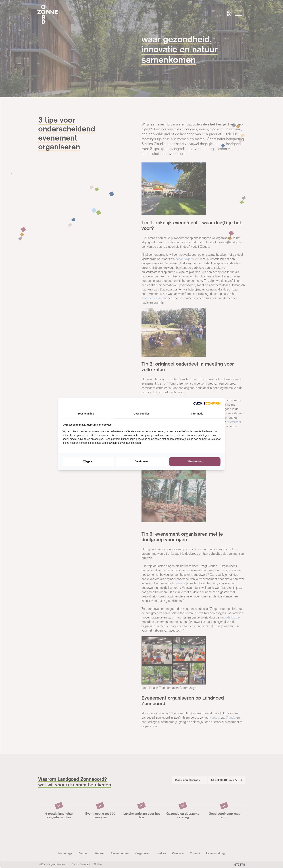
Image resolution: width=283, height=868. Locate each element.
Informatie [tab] (197, 414)
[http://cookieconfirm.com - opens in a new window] (207, 403)
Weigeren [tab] (88, 462)
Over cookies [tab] (141, 414)
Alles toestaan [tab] (195, 462)
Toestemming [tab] (86, 414)
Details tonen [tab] (141, 462)
